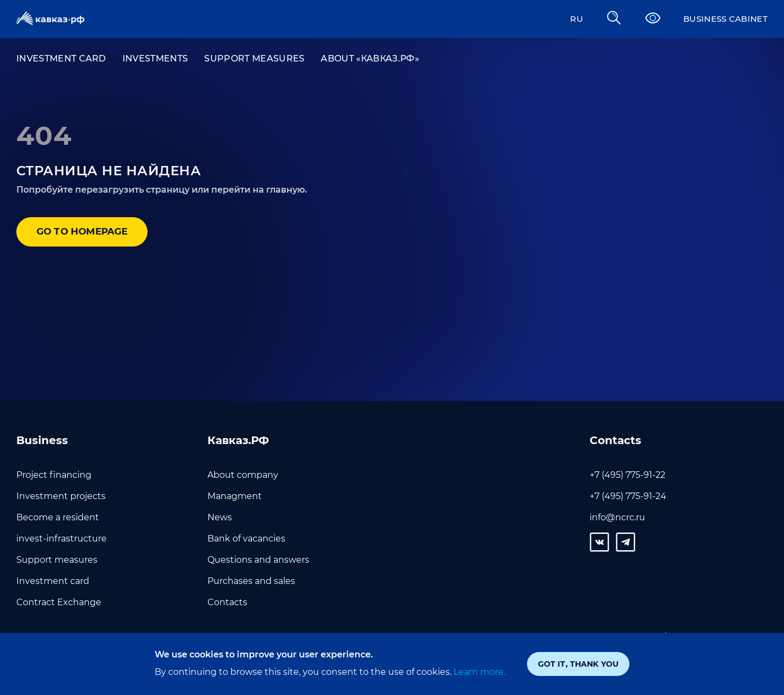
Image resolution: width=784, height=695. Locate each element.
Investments (155, 59)
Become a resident (58, 517)
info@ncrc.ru (617, 517)
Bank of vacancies (246, 539)
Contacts (227, 602)
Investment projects (61, 496)
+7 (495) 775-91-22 (627, 475)
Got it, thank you (578, 664)
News (220, 517)
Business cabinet (722, 19)
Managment (235, 496)
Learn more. (478, 672)
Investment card (61, 59)
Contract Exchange (59, 602)
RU (569, 19)
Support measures (254, 59)
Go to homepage (87, 232)
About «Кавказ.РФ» (370, 59)
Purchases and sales (251, 581)
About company (243, 475)
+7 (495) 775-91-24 (628, 496)
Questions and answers (258, 560)
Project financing (54, 475)
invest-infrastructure (62, 539)
